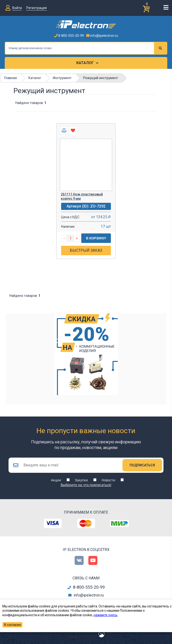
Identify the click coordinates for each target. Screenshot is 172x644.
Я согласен (12, 625)
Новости (108, 480)
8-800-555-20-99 (69, 36)
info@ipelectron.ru (102, 36)
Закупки (81, 480)
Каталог (85, 63)
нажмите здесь (106, 615)
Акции (56, 480)
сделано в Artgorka (82, 637)
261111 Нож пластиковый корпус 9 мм (82, 196)
